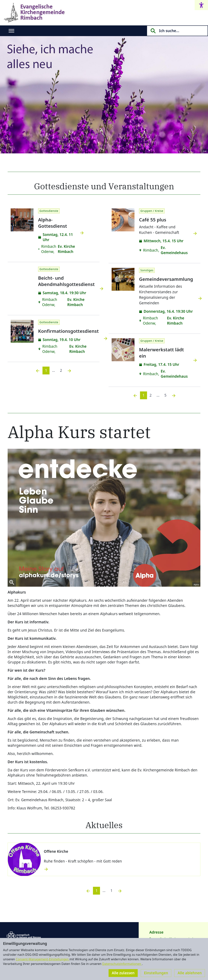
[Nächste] (69, 371)
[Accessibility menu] (201, 5)
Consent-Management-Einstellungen (42, 959)
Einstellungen (156, 973)
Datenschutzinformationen (122, 964)
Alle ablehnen (190, 973)
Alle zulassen (123, 973)
